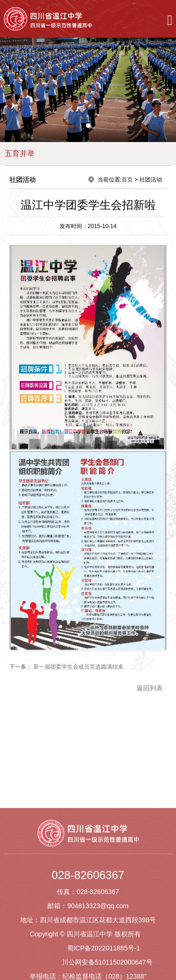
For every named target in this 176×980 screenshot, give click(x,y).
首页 (127, 180)
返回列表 (150, 689)
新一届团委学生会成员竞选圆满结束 (78, 668)
